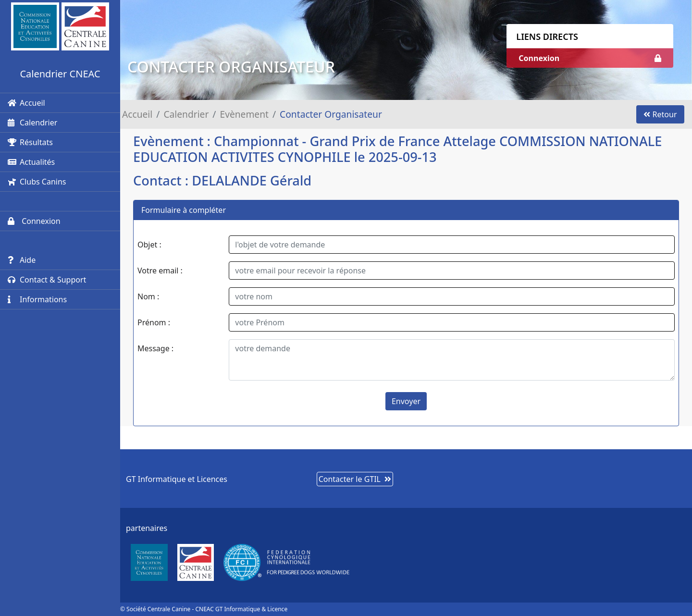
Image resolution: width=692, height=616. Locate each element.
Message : (155, 348)
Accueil (26, 103)
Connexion (34, 221)
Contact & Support (47, 280)
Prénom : (154, 322)
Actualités (31, 162)
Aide (22, 260)
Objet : (149, 245)
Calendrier (32, 123)
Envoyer (406, 401)
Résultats (30, 142)
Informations (37, 299)
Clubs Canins (37, 182)
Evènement (244, 114)
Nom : (148, 296)
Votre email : (160, 271)
